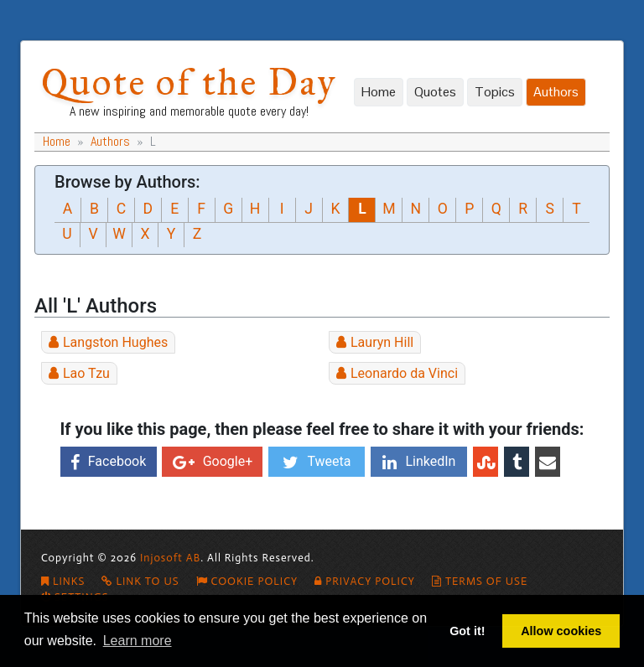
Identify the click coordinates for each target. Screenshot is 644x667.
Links (63, 581)
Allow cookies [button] (561, 631)
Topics (495, 92)
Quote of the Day (189, 82)
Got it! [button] (467, 631)
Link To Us (140, 581)
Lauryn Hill (382, 342)
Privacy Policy (365, 581)
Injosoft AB (170, 558)
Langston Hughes (115, 342)
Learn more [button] (138, 641)
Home (379, 92)
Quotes (435, 92)
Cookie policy (247, 581)
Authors (556, 92)
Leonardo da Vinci (404, 373)
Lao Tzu (86, 373)
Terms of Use (480, 581)
